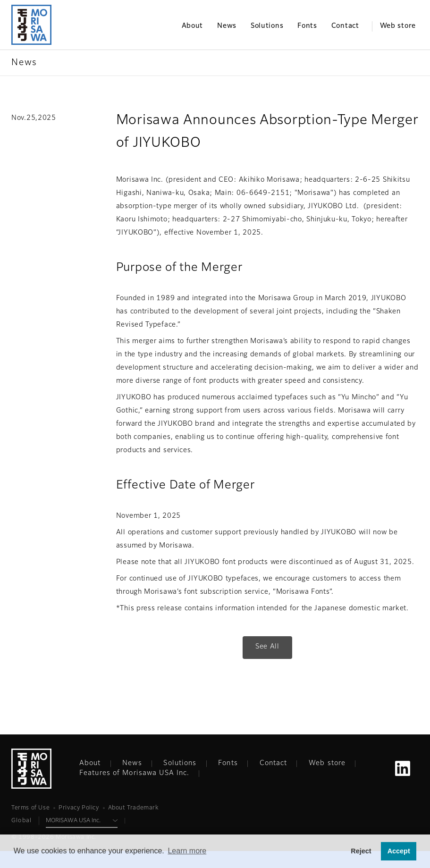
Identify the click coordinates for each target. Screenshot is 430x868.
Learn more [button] (187, 851)
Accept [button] (399, 851)
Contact (274, 763)
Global (21, 821)
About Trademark (133, 808)
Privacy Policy (79, 808)
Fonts (228, 763)
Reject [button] (361, 851)
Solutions (180, 763)
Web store (327, 763)
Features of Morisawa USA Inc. (134, 773)
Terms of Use (30, 808)
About (90, 763)
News (132, 763)
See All (267, 647)
